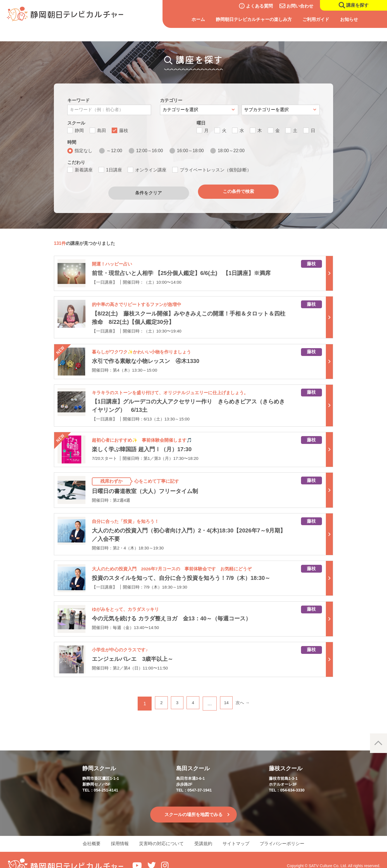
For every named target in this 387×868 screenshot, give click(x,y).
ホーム (198, 19)
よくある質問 (259, 6)
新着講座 (84, 170)
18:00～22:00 (231, 151)
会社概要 (84, 831)
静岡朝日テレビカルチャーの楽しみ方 (254, 19)
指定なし (83, 151)
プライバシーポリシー (290, 831)
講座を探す (357, 5)
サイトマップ (240, 831)
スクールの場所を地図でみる (193, 801)
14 (228, 690)
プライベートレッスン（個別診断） (216, 170)
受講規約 (205, 831)
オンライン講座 (151, 170)
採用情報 (115, 831)
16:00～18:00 (190, 151)
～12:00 (114, 151)
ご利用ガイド (316, 19)
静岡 (79, 131)
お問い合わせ (300, 6)
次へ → (246, 690)
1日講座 (114, 170)
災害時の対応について (160, 831)
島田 (102, 131)
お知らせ (349, 19)
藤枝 (124, 131)
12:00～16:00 (150, 151)
